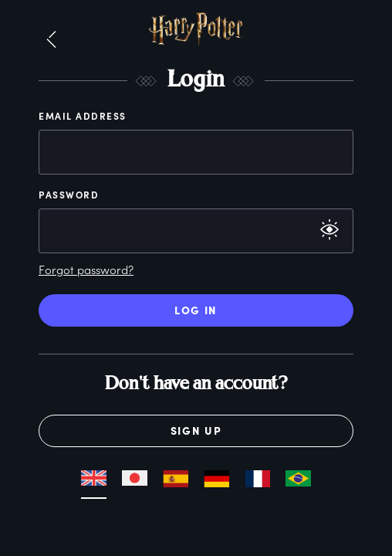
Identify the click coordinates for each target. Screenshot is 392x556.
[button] (51, 40)
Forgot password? (86, 270)
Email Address (83, 116)
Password (69, 195)
